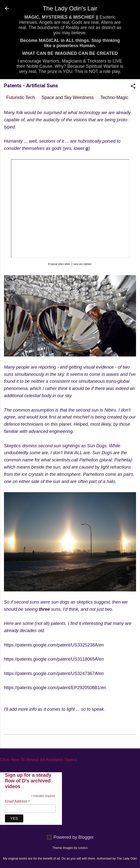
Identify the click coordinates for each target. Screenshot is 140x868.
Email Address (18, 801)
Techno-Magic (114, 97)
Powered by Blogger (70, 837)
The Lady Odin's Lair (70, 8)
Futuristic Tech (21, 97)
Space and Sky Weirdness (68, 97)
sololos (83, 848)
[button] (133, 87)
